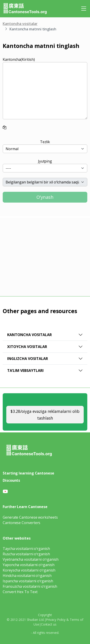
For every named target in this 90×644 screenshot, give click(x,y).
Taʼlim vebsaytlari (25, 371)
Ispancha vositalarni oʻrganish (28, 581)
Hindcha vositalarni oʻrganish (27, 576)
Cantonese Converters (21, 523)
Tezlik (45, 142)
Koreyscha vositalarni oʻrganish (29, 570)
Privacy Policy (56, 620)
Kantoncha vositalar (20, 24)
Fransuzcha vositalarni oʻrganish (30, 586)
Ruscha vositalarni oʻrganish (26, 554)
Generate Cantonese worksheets (30, 517)
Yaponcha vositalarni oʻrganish (29, 565)
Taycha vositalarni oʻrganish (26, 549)
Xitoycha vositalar (27, 347)
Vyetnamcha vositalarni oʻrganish (30, 559)
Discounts (11, 480)
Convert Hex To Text (20, 592)
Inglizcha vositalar (28, 359)
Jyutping (45, 161)
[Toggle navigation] (84, 9)
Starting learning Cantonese (28, 473)
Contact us (49, 624)
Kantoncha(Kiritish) (19, 59)
